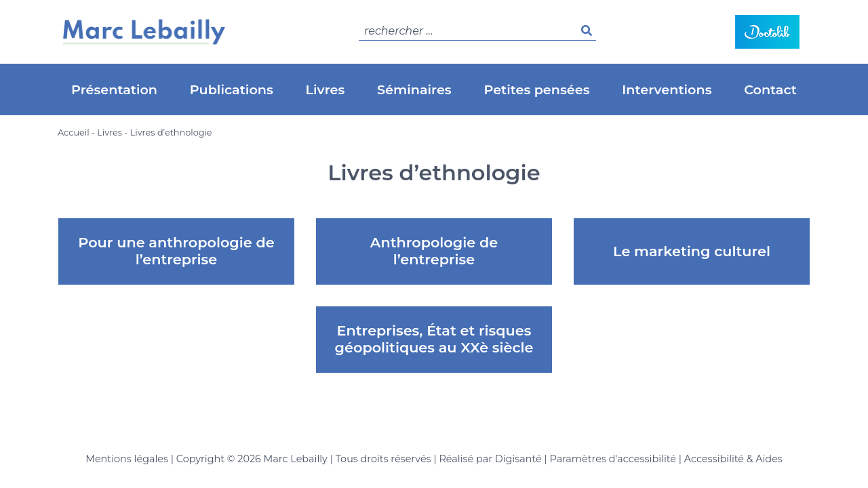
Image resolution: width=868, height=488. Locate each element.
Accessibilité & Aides (733, 459)
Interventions (667, 89)
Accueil (74, 133)
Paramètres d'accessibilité (613, 459)
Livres (325, 89)
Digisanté (518, 459)
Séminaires (414, 89)
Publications (232, 89)
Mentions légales (127, 459)
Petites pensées (536, 89)
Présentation (114, 89)
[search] (477, 32)
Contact (770, 89)
